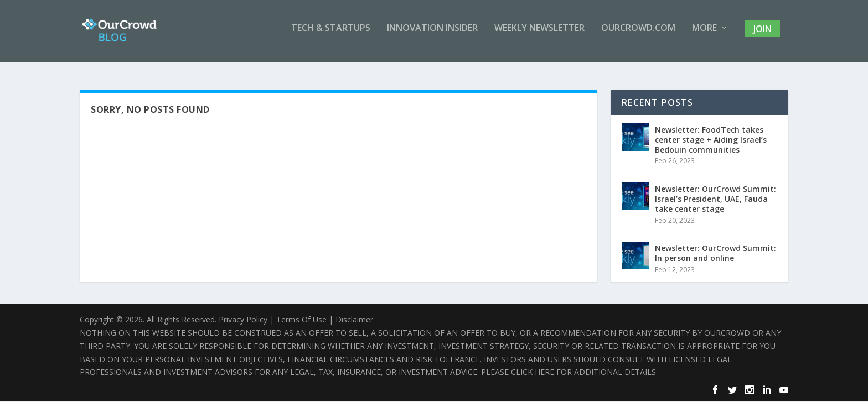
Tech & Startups (331, 35)
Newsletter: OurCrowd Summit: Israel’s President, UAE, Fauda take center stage (715, 200)
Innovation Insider (432, 35)
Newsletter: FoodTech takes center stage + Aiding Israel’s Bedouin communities (711, 141)
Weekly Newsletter (539, 35)
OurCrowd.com (638, 35)
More (704, 35)
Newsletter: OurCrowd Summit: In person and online (715, 254)
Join (763, 35)
